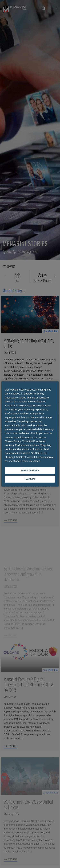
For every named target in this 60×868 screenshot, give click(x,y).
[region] (30, 434)
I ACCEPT (30, 479)
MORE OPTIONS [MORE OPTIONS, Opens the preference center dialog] (30, 470)
